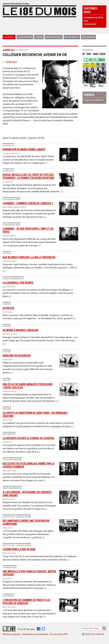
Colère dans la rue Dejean (19, 549)
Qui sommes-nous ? (54, 37)
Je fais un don (90, 24)
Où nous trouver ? (72, 37)
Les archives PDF (25, 37)
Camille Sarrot (11, 62)
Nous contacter (88, 37)
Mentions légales (12, 634)
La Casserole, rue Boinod (18, 283)
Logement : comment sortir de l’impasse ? (28, 203)
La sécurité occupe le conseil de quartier (28, 438)
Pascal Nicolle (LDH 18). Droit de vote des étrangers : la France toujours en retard (28, 176)
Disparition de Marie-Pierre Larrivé (24, 149)
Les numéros (9, 37)
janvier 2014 (9, 50)
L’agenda (39, 37)
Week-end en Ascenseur (17, 356)
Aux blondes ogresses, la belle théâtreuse (29, 257)
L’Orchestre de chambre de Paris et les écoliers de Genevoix (26, 601)
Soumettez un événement (35, 634)
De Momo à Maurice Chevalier (21, 330)
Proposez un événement (94, 100)
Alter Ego (9, 308)
